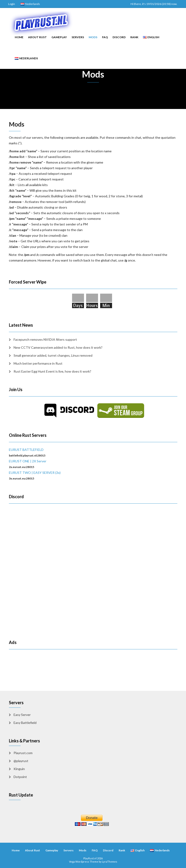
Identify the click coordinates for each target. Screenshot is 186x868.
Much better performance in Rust (38, 363)
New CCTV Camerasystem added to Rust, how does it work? (58, 347)
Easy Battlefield (25, 723)
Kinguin (19, 769)
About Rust (37, 37)
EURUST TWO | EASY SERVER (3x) (35, 473)
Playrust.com (23, 753)
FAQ (105, 37)
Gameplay (59, 37)
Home (19, 37)
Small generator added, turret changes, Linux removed (53, 355)
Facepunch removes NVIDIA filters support (45, 339)
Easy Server (22, 715)
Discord (119, 37)
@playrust (21, 761)
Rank (134, 37)
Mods (93, 37)
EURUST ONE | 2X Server (28, 461)
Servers (78, 37)
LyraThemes (110, 862)
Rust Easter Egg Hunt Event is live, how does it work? (52, 371)
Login (12, 4)
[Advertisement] (36, 661)
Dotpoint (20, 777)
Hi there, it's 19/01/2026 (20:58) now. (154, 4)
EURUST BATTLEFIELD (26, 450)
